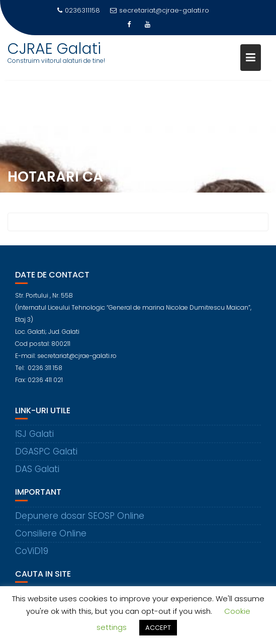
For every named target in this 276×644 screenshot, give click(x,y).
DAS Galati (37, 473)
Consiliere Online (51, 536)
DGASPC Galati (46, 455)
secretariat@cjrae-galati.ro (160, 10)
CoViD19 (32, 554)
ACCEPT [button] (158, 628)
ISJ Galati (34, 437)
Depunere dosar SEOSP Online (80, 519)
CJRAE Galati (54, 49)
